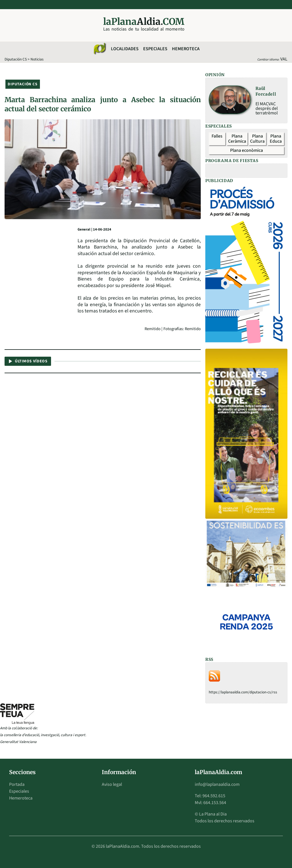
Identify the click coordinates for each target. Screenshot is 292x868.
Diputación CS (16, 59)
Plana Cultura (257, 139)
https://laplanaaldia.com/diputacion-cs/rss (243, 692)
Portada (17, 784)
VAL (284, 59)
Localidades (125, 49)
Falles (217, 136)
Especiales (155, 49)
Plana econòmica (247, 150)
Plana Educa (276, 139)
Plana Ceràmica (237, 139)
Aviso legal (112, 784)
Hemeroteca (186, 49)
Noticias (37, 59)
